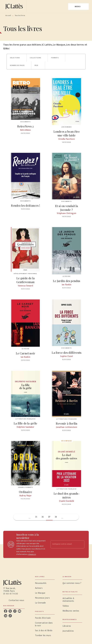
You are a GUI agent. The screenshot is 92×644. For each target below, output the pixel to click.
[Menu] (78, 7)
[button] (17, 58)
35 (36, 517)
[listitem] (6, 611)
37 (49, 517)
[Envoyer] (81, 544)
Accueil (8, 15)
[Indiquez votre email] (64, 544)
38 (56, 517)
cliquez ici (32, 554)
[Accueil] (15, 6)
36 (43, 517)
